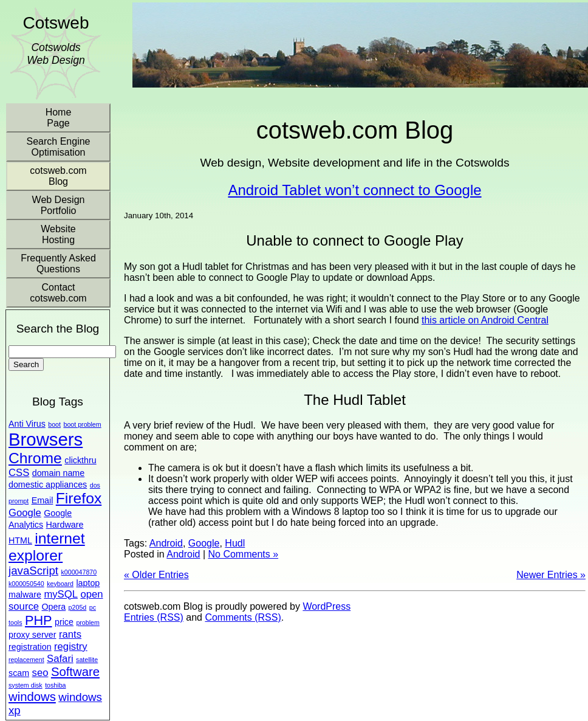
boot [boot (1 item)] (54, 424)
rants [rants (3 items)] (70, 634)
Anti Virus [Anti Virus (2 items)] (27, 424)
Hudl (235, 543)
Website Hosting (58, 234)
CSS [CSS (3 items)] (19, 473)
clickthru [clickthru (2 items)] (80, 460)
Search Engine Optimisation (59, 147)
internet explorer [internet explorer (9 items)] (47, 547)
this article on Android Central (485, 320)
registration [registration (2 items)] (30, 647)
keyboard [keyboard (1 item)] (60, 584)
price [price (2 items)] (64, 622)
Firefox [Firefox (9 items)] (79, 498)
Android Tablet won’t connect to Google (354, 190)
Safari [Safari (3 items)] (60, 659)
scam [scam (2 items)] (19, 673)
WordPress (326, 606)
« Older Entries (156, 575)
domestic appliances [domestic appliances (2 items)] (48, 485)
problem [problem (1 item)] (88, 623)
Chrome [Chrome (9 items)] (35, 458)
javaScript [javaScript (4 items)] (33, 571)
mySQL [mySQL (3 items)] (61, 594)
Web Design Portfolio (59, 205)
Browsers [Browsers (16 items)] (46, 439)
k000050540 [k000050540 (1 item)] (26, 584)
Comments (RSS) (243, 617)
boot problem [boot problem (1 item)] (82, 424)
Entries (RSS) (154, 617)
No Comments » (243, 554)
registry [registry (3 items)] (71, 647)
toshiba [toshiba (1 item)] (55, 685)
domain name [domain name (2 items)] (58, 473)
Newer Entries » (551, 575)
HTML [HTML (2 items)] (20, 540)
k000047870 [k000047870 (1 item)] (79, 572)
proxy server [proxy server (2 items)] (32, 635)
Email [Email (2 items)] (43, 500)
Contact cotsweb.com (58, 293)
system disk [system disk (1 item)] (26, 685)
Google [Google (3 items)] (25, 513)
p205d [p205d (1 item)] (78, 607)
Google (204, 543)
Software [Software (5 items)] (75, 672)
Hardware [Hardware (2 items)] (65, 525)
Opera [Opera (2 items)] (54, 607)
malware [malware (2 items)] (25, 595)
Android (166, 543)
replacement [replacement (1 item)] (26, 660)
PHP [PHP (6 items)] (39, 620)
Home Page (59, 118)
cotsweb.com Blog (58, 176)
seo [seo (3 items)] (40, 673)
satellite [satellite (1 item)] (87, 660)
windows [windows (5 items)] (32, 697)
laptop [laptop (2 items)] (88, 583)
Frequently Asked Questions (58, 264)
